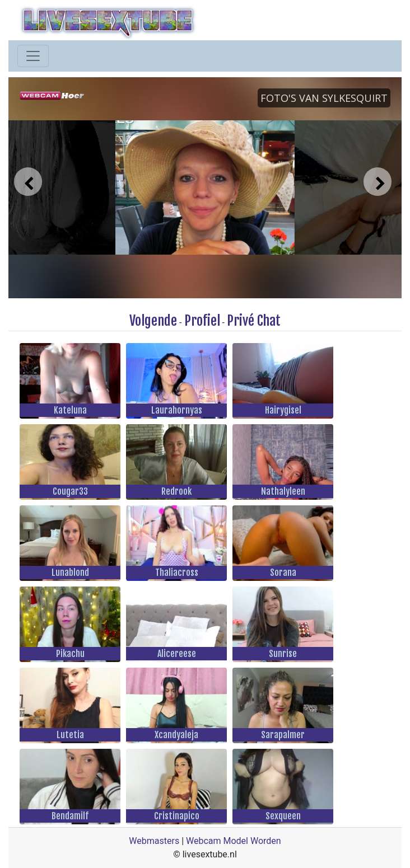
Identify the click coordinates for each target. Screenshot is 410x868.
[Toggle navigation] (33, 56)
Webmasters (154, 841)
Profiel (202, 321)
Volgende (153, 321)
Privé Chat (254, 321)
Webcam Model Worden (234, 841)
